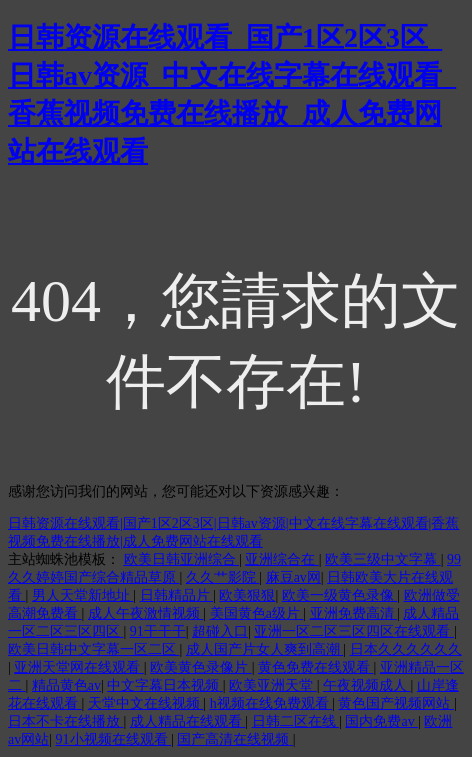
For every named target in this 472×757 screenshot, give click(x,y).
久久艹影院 (223, 577)
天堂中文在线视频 (146, 703)
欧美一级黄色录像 (340, 595)
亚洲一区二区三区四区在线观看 (354, 631)
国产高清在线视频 (235, 739)
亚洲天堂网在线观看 (79, 667)
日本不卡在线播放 (66, 721)
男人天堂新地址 (83, 595)
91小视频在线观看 (114, 739)
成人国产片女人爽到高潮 (265, 649)
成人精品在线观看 (188, 721)
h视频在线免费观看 (271, 703)
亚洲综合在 (282, 559)
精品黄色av (66, 685)
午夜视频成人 (367, 685)
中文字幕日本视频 (165, 685)
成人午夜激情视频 (146, 613)
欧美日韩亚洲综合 (182, 559)
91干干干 (158, 631)
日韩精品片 (177, 595)
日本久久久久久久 (406, 649)
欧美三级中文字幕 (383, 559)
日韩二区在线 (296, 721)
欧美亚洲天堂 (273, 685)
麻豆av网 (293, 577)
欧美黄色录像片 (201, 667)
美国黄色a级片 (257, 613)
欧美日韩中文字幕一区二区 (94, 649)
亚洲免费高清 (354, 613)
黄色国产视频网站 (396, 703)
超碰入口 (220, 631)
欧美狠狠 (247, 595)
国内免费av (381, 721)
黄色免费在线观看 (316, 667)
